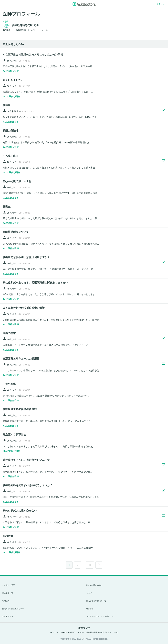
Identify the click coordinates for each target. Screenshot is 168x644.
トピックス (54, 632)
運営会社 (90, 609)
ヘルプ (89, 593)
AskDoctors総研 (68, 632)
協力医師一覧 (8, 593)
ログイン (161, 4)
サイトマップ (8, 616)
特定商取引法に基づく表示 (13, 609)
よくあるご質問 (9, 585)
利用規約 (6, 601)
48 (90, 565)
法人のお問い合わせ (94, 585)
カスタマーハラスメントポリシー (100, 616)
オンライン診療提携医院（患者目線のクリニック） (98, 632)
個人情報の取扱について (96, 601)
